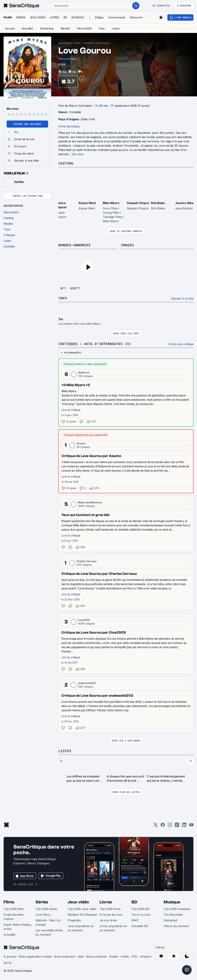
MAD (135, 920)
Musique (172, 902)
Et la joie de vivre (111, 915)
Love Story (43, 915)
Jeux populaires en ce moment (81, 928)
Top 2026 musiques (177, 909)
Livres (106, 902)
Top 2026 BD (141, 909)
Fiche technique (69, 126)
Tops (63, 298)
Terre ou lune (141, 915)
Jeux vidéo (78, 902)
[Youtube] (191, 826)
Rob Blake (158, 203)
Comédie (88, 43)
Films (78, 43)
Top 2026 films (14, 909)
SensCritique (65, 43)
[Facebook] (163, 826)
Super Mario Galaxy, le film (18, 927)
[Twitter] (156, 826)
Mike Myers (111, 203)
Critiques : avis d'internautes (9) (95, 344)
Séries (42, 902)
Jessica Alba (184, 203)
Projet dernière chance (14, 917)
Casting (66, 163)
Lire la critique (71, 410)
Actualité (9, 935)
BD (134, 902)
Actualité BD (140, 926)
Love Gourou (103, 43)
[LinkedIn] (184, 826)
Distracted (170, 920)
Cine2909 (84, 620)
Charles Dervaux (87, 561)
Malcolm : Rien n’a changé (48, 922)
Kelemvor (84, 372)
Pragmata (74, 920)
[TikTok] (177, 826)
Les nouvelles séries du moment (49, 932)
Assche (81, 443)
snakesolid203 (87, 683)
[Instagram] (170, 826)
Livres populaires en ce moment (113, 928)
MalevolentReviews (90, 502)
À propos (10, 956)
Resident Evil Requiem (82, 915)
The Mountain (173, 915)
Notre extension (65, 956)
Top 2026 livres (110, 909)
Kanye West (87, 203)
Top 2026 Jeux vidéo (82, 909)
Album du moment (176, 926)
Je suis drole (108, 920)
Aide (81, 956)
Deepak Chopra (138, 203)
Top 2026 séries (46, 909)
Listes (65, 751)
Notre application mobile (35, 956)
